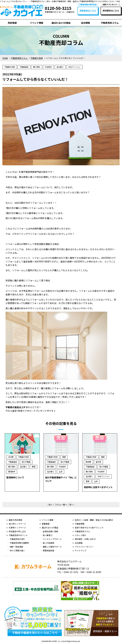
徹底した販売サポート (52, 547)
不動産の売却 (10, 67)
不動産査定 (24, 67)
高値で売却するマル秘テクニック (89, 528)
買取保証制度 (48, 550)
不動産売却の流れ (17, 539)
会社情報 (85, 23)
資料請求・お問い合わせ (85, 539)
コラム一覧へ (61, 505)
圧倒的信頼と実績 (50, 531)
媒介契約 (37, 67)
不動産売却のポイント (18, 535)
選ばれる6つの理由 (61, 23)
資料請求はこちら (111, 11)
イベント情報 (37, 23)
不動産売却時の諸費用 (19, 543)
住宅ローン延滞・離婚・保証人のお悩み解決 (94, 520)
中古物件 (48, 67)
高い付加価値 (48, 543)
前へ (51, 505)
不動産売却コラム (110, 23)
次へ (71, 505)
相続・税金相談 (16, 547)
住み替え (60, 67)
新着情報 (46, 524)
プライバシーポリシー (84, 547)
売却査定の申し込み (17, 531)
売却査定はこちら (88, 11)
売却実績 (12, 23)
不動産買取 (80, 524)
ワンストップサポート (52, 539)
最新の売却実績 (15, 520)
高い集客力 (47, 535)
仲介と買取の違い (17, 550)
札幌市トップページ (17, 528)
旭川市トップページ (17, 524)
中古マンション (74, 67)
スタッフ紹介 (81, 535)
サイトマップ (81, 550)
